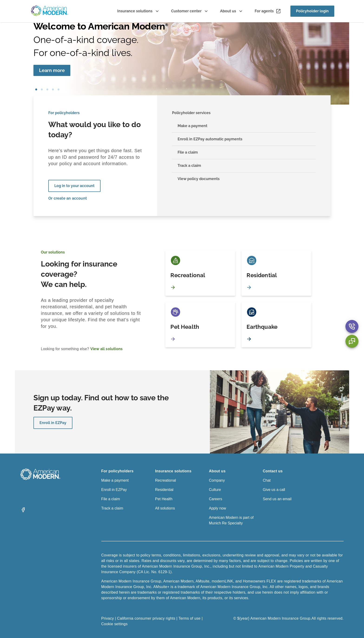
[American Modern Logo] (40, 479)
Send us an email (277, 499)
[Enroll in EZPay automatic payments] (244, 139)
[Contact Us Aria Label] (352, 326)
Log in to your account (74, 186)
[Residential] (276, 273)
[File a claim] (244, 153)
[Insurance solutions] (139, 11)
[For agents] (268, 11)
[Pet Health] (200, 325)
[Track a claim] (244, 166)
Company (217, 480)
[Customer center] (190, 11)
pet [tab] (42, 89)
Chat (267, 480)
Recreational (166, 480)
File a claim (111, 499)
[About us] (232, 11)
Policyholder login (312, 11)
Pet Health (164, 499)
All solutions (165, 508)
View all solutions (107, 349)
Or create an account (68, 198)
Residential (164, 490)
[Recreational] (200, 273)
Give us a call (274, 490)
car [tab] (58, 89)
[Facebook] (23, 511)
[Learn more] (52, 70)
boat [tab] (47, 89)
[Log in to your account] (74, 186)
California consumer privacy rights (146, 618)
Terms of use (190, 618)
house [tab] (53, 89)
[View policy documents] (244, 179)
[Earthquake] (276, 325)
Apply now (218, 508)
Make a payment (115, 480)
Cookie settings (114, 624)
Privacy (107, 618)
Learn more (52, 70)
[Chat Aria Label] (352, 341)
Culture (215, 490)
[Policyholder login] (312, 11)
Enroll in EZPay (53, 423)
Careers (216, 499)
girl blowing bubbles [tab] (36, 89)
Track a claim (112, 508)
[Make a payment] (244, 126)
